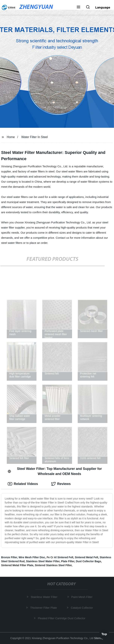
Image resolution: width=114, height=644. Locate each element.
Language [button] (103, 7)
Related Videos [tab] (23, 484)
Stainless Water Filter (44, 597)
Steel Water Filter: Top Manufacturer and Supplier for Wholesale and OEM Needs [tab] (55, 471)
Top (104, 634)
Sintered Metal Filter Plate (17, 565)
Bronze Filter (9, 557)
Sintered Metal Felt (87, 557)
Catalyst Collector (82, 607)
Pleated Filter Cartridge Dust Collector (62, 618)
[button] (78, 7)
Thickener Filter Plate (44, 607)
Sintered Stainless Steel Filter (53, 565)
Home (11, 137)
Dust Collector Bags (88, 561)
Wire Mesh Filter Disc (32, 557)
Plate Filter (68, 561)
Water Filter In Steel (35, 137)
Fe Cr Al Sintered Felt (60, 557)
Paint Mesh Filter (82, 597)
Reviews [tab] (61, 484)
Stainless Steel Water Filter (43, 561)
